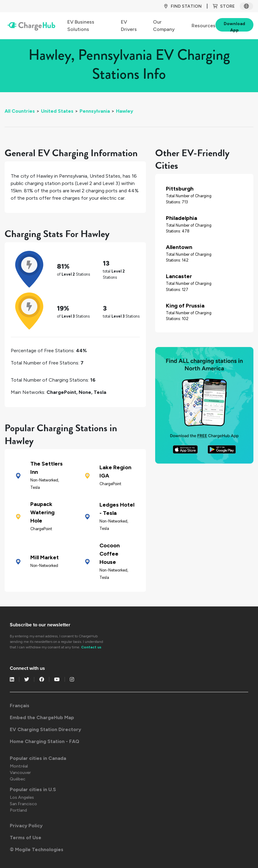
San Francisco (23, 804)
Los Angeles (22, 797)
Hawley (125, 111)
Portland (18, 810)
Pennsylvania (95, 111)
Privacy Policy (26, 826)
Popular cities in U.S (33, 789)
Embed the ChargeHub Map (42, 717)
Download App (234, 26)
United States (57, 111)
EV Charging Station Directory (45, 729)
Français (20, 706)
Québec (18, 779)
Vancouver (20, 773)
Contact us (91, 647)
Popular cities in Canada (38, 758)
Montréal (19, 766)
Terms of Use (26, 838)
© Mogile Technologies (37, 849)
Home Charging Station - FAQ (45, 741)
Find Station (183, 6)
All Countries (20, 111)
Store (224, 6)
